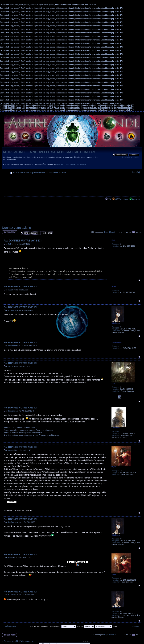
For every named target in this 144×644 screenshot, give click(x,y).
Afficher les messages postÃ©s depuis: (53, 626)
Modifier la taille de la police (138, 172)
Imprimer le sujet (133, 172)
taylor (10, 450)
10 (127, 232)
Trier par (86, 626)
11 (130, 232)
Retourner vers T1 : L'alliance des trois (19, 641)
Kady (10, 244)
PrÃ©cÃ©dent (11, 626)
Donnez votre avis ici (17, 228)
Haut (139, 280)
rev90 (10, 290)
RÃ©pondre (10, 232)
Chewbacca (12, 411)
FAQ (109, 199)
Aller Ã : (86, 642)
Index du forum (19, 173)
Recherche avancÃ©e (130, 157)
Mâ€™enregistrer (121, 199)
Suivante (135, 626)
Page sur (110, 232)
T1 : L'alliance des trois (56, 173)
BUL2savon (12, 310)
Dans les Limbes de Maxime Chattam (71, 164)
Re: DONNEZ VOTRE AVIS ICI (23, 241)
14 (140, 232)
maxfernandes (13, 346)
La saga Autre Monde (36, 173)
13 (137, 232)
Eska (10, 366)
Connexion (136, 199)
